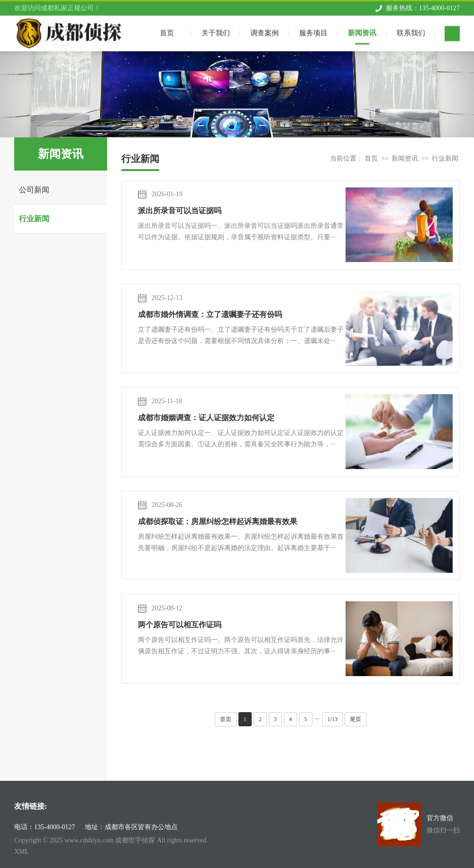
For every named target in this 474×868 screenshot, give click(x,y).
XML (22, 852)
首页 (371, 158)
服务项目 (313, 31)
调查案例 (264, 31)
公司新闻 (34, 190)
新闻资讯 (362, 31)
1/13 (333, 719)
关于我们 (216, 31)
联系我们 (411, 31)
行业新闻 (34, 219)
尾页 (355, 719)
